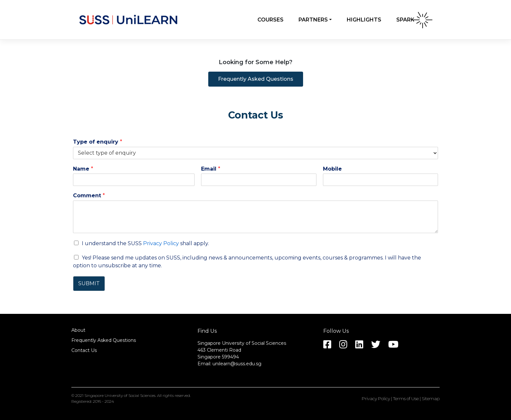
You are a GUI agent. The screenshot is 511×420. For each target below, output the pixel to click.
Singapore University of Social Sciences (120, 395)
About (78, 330)
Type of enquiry (98, 142)
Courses (270, 20)
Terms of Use (406, 399)
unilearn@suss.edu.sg (237, 364)
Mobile (332, 169)
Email (211, 169)
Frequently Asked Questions (104, 340)
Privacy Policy (161, 243)
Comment (89, 196)
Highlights (364, 20)
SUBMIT (89, 283)
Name (83, 169)
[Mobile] (380, 180)
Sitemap (431, 399)
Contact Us (84, 350)
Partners (313, 20)
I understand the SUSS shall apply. (145, 243)
